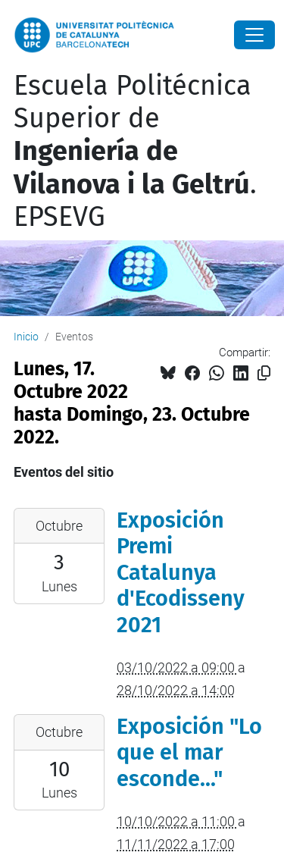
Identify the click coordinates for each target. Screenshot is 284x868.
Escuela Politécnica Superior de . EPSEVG (135, 151)
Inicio (26, 337)
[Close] (254, 35)
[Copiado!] (264, 373)
